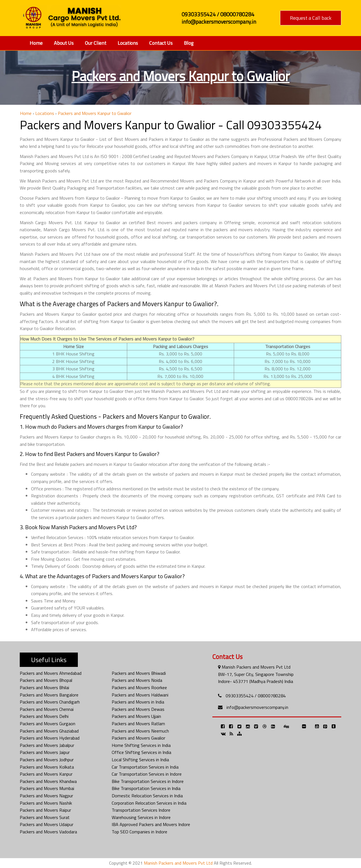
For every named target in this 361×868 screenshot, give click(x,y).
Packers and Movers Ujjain (136, 716)
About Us (64, 43)
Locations (128, 43)
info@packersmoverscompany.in (257, 707)
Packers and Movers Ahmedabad (51, 673)
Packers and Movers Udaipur (47, 824)
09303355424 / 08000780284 (256, 696)
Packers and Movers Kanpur (46, 774)
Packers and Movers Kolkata (47, 767)
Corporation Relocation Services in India (149, 803)
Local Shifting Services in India (140, 760)
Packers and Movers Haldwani (140, 695)
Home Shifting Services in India (141, 745)
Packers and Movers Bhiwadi (139, 673)
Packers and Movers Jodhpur (47, 760)
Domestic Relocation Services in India (147, 796)
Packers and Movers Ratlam (138, 724)
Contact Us (161, 43)
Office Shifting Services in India (141, 752)
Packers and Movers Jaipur (45, 752)
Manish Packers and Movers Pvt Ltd (178, 863)
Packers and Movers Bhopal (46, 680)
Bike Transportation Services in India (146, 788)
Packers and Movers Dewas (138, 709)
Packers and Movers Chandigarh (50, 702)
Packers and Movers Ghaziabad (49, 731)
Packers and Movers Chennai (47, 709)
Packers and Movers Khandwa (48, 781)
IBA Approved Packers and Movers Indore (151, 824)
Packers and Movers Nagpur (46, 796)
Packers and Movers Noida (137, 680)
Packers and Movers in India (138, 702)
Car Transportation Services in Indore (147, 774)
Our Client (96, 43)
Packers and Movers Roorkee (139, 687)
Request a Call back (311, 18)
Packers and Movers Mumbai (47, 788)
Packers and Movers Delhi (44, 716)
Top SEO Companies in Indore (139, 832)
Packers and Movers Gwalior (138, 738)
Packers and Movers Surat (45, 817)
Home (36, 43)
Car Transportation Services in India (145, 767)
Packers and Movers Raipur (45, 810)
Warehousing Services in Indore (141, 817)
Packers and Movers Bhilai (44, 687)
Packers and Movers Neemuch (140, 731)
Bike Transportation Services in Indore (148, 781)
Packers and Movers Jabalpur (47, 745)
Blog (189, 43)
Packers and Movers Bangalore (49, 695)
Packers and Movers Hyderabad (50, 738)
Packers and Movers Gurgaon (48, 724)
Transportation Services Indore (141, 810)
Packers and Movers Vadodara (48, 832)
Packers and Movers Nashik (46, 803)
